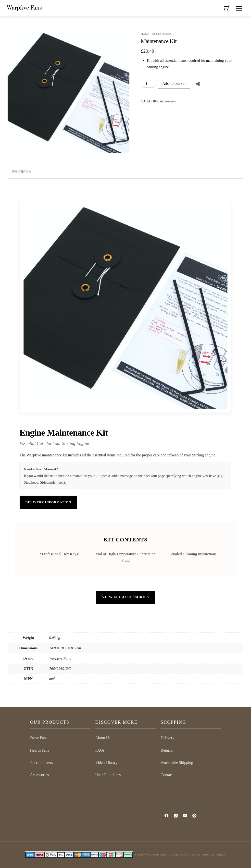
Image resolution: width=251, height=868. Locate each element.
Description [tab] (21, 171)
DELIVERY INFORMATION (48, 502)
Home (145, 34)
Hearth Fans (39, 750)
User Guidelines (108, 775)
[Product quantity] (148, 84)
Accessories (162, 34)
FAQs (100, 750)
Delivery (167, 738)
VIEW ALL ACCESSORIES (126, 597)
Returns (167, 750)
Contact (167, 775)
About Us (103, 738)
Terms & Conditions (185, 855)
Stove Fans (39, 738)
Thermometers (41, 763)
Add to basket (174, 84)
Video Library (106, 763)
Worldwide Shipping (177, 763)
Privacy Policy (214, 855)
